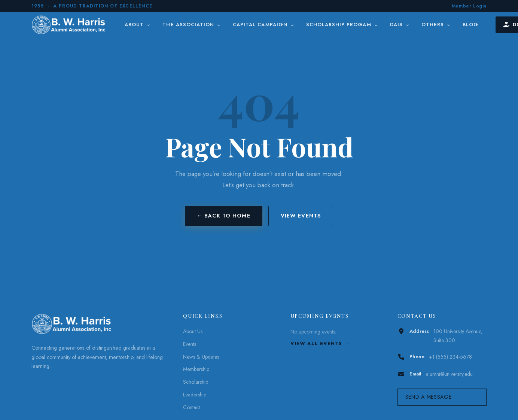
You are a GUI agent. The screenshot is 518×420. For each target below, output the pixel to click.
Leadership (195, 395)
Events (190, 344)
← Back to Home (224, 216)
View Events (301, 216)
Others (436, 25)
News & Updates (201, 357)
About (138, 25)
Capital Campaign (263, 25)
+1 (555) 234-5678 (450, 357)
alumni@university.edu (449, 374)
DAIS (400, 25)
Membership (196, 369)
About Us (193, 331)
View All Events (316, 343)
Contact (191, 407)
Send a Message (429, 397)
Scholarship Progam (342, 25)
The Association (192, 25)
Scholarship (196, 382)
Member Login (469, 6)
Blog (470, 25)
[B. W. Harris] (69, 25)
